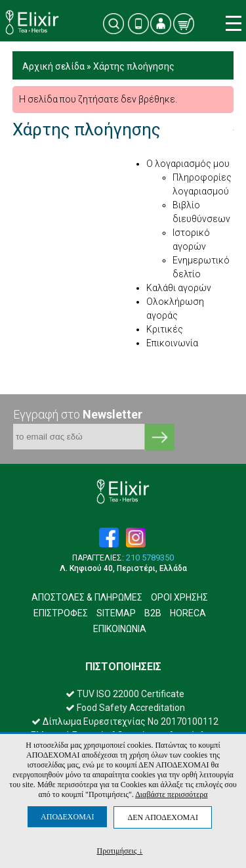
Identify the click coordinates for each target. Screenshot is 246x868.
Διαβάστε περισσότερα (171, 794)
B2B (153, 613)
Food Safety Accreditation (125, 708)
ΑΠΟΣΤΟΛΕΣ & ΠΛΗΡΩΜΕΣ (87, 597)
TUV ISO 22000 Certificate (125, 694)
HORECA (188, 613)
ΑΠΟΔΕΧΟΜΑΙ (67, 817)
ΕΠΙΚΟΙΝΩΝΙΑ (120, 629)
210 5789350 (150, 558)
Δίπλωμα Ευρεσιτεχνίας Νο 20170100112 (125, 721)
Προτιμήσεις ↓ (120, 851)
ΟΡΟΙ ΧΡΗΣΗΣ (179, 597)
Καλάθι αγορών (179, 288)
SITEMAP (116, 613)
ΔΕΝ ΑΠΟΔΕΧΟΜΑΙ (162, 817)
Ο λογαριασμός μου (188, 164)
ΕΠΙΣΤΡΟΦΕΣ (61, 613)
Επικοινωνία (172, 343)
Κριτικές (165, 329)
